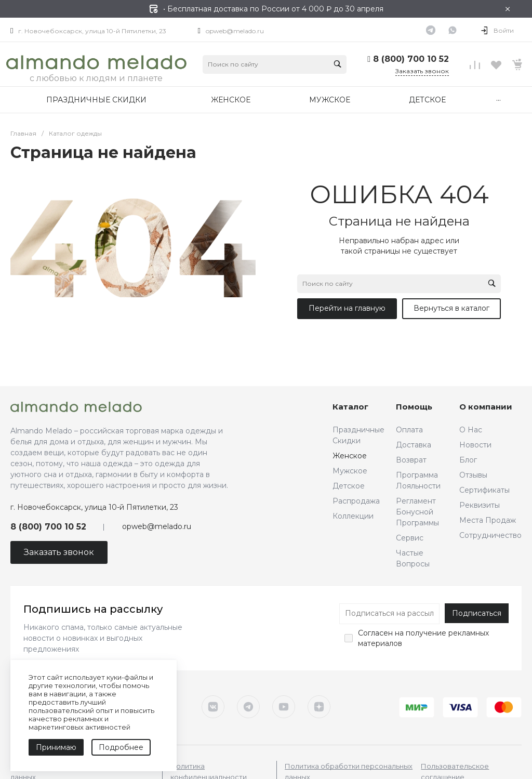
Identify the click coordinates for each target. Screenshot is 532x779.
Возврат (411, 460)
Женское (350, 456)
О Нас (471, 430)
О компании (486, 407)
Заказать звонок (422, 71)
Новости (475, 445)
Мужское (350, 471)
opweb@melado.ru (235, 31)
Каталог (350, 407)
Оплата (409, 430)
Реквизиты (480, 505)
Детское (349, 486)
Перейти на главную (347, 308)
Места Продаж (488, 520)
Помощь (414, 407)
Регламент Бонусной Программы (417, 512)
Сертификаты (484, 490)
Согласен (375, 633)
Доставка (414, 445)
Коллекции (353, 516)
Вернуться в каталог (451, 308)
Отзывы (473, 475)
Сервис (410, 538)
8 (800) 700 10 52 (411, 59)
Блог (468, 460)
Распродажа (356, 501)
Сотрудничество (490, 535)
